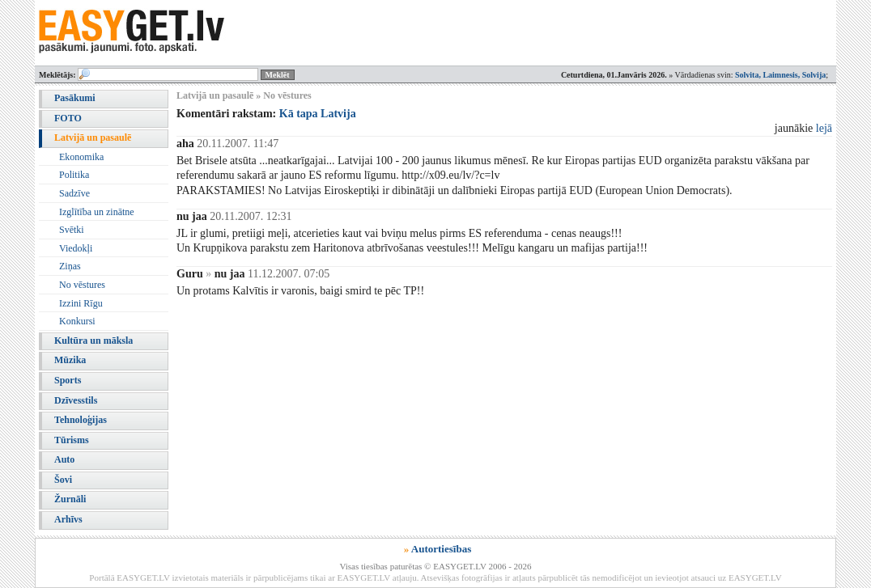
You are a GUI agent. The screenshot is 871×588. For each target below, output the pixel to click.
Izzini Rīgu (81, 303)
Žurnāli (70, 499)
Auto (64, 459)
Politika (74, 175)
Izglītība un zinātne (97, 212)
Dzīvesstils (76, 400)
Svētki (72, 230)
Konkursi (77, 321)
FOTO (68, 118)
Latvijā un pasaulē (93, 137)
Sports (68, 380)
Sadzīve (74, 193)
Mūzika (70, 360)
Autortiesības (441, 549)
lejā (824, 128)
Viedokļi (76, 248)
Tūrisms (72, 440)
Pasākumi (75, 98)
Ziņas (70, 266)
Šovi (63, 480)
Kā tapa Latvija (318, 114)
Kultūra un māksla (93, 341)
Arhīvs (68, 519)
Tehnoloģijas (81, 420)
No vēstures (82, 285)
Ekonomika (81, 157)
